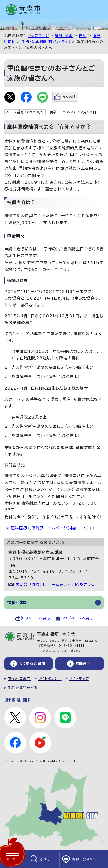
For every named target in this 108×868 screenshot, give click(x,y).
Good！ (70, 96)
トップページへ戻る (77, 618)
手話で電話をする (23, 688)
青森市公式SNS (85, 859)
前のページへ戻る (35, 618)
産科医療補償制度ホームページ (52, 528)
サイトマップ (79, 679)
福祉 (83, 35)
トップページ (39, 35)
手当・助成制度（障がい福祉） (46, 42)
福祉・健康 (64, 35)
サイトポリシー (50, 679)
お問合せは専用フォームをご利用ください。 (55, 585)
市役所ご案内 (19, 679)
